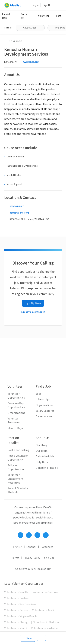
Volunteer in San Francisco (20, 604)
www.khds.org (31, 62)
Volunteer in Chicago (17, 622)
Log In (35, 5)
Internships (43, 399)
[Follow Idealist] (20, 535)
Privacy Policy (32, 558)
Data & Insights (45, 456)
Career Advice (44, 416)
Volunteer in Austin (44, 610)
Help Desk (42, 462)
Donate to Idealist (47, 468)
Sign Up (47, 5)
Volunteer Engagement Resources (15, 479)
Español (31, 547)
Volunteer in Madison (46, 622)
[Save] (28, 638)
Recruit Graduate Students (18, 490)
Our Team (42, 451)
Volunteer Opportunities (16, 396)
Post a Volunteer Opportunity (18, 458)
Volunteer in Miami (16, 628)
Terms (15, 558)
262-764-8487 (17, 206)
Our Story (41, 445)
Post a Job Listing (18, 450)
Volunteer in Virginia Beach (20, 616)
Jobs (39, 394)
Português (47, 547)
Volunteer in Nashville (44, 628)
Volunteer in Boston (16, 598)
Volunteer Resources (14, 421)
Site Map (49, 558)
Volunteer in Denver (16, 610)
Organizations (16, 413)
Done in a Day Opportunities (16, 405)
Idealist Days (6, 16)
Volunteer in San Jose (46, 592)
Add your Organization (16, 467)
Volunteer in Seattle (16, 592)
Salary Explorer (45, 411)
